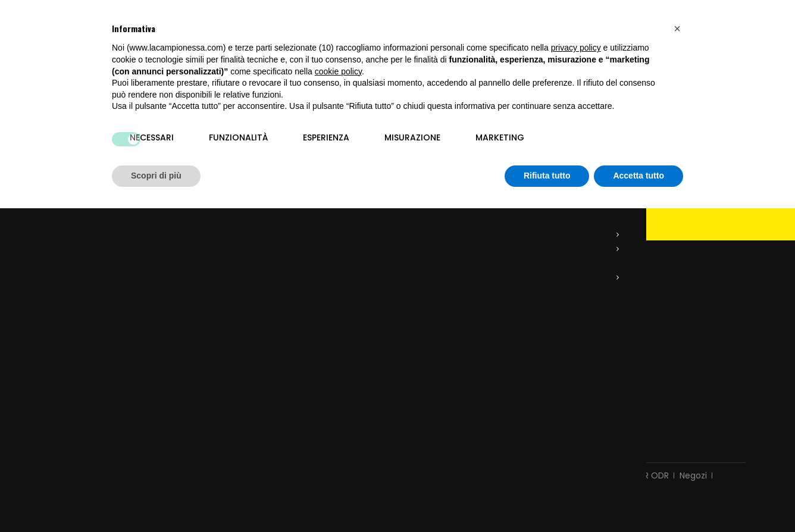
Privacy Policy (77, 485)
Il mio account (257, 288)
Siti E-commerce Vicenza (536, 485)
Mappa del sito (397, 470)
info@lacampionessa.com (119, 381)
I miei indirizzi (251, 364)
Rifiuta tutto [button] (547, 176)
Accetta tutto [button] (638, 176)
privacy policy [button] (576, 48)
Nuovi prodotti (168, 455)
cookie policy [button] (338, 71)
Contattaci (231, 455)
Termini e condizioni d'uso (372, 455)
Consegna (286, 455)
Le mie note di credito (269, 349)
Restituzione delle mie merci (283, 333)
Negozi (693, 455)
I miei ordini (247, 318)
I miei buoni (248, 395)
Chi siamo (458, 455)
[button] (677, 29)
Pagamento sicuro (528, 455)
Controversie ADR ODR (623, 455)
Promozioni (106, 455)
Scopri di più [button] (156, 176)
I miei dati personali (264, 380)
